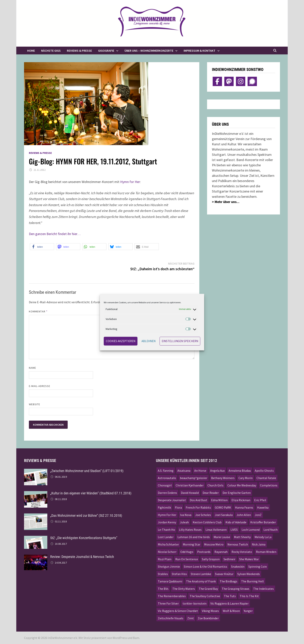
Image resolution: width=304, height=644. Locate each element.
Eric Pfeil (260, 500)
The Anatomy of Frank (201, 581)
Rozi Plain (165, 559)
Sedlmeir (229, 559)
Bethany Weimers (223, 478)
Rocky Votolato (242, 552)
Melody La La (263, 537)
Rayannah (221, 552)
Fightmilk (164, 507)
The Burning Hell (253, 581)
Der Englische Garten (237, 493)
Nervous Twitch (238, 544)
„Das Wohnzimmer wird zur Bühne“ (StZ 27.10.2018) (86, 515)
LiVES (234, 530)
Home (31, 51)
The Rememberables (172, 596)
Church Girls (215, 485)
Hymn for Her (130, 182)
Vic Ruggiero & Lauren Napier (229, 603)
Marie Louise (222, 537)
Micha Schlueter (168, 544)
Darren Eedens (167, 493)
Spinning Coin (258, 566)
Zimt (191, 618)
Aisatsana (184, 471)
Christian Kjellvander (190, 485)
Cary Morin (246, 478)
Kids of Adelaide (236, 522)
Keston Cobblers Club (207, 522)
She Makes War (249, 559)
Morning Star (192, 544)
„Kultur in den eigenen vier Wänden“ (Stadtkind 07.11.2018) (91, 493)
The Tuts (230, 596)
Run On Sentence (187, 559)
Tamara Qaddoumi (170, 581)
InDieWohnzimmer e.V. (63, 638)
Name (32, 368)
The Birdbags (228, 581)
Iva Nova (186, 515)
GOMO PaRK (223, 507)
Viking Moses (210, 611)
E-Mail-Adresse (40, 386)
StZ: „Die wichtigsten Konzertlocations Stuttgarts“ (84, 538)
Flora (178, 507)
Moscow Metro (214, 544)
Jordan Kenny (167, 522)
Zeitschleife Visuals (171, 618)
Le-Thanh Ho (166, 530)
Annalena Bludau (240, 471)
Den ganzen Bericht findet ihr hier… (55, 234)
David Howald (190, 493)
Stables (163, 574)
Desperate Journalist (172, 500)
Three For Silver (168, 603)
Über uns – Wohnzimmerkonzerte (149, 51)
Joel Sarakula (224, 515)
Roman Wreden (266, 552)
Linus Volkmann (216, 530)
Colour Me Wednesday (242, 485)
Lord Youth (271, 530)
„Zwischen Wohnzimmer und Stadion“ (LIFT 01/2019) (87, 471)
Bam (136, 638)
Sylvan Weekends (249, 574)
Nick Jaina (259, 544)
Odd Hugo (187, 552)
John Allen (244, 515)
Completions (269, 485)
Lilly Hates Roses (190, 530)
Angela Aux (217, 471)
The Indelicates (263, 589)
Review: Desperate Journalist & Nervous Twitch (82, 557)
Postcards (204, 552)
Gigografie (106, 51)
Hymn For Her (167, 515)
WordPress (120, 638)
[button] (42, 247)
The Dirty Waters (184, 589)
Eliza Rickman (241, 500)
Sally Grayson (211, 559)
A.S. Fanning (166, 471)
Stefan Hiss (179, 574)
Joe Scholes (203, 515)
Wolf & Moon (231, 611)
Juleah (184, 522)
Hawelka (263, 507)
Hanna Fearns (244, 507)
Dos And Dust (199, 500)
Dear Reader (211, 493)
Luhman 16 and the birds (194, 537)
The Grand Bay (208, 589)
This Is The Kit (249, 596)
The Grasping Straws (236, 589)
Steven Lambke (201, 574)
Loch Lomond (251, 530)
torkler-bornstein (195, 603)
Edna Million (219, 500)
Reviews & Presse (79, 51)
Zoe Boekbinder (208, 618)
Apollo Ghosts (264, 471)
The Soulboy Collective (205, 596)
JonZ (258, 515)
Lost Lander (166, 537)
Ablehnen (149, 341)
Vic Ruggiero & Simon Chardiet (178, 611)
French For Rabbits (198, 507)
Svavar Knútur (224, 574)
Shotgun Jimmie (169, 566)
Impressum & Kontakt (199, 51)
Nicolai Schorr (167, 552)
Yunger (248, 611)
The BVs (163, 589)
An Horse (200, 471)
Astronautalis (167, 478)
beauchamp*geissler (194, 478)
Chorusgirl (165, 485)
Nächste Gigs (51, 51)
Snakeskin (238, 566)
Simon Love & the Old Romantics (206, 566)
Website (35, 404)
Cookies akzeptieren (121, 341)
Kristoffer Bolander (263, 522)
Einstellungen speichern (180, 341)
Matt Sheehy (242, 537)
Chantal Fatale (266, 478)
